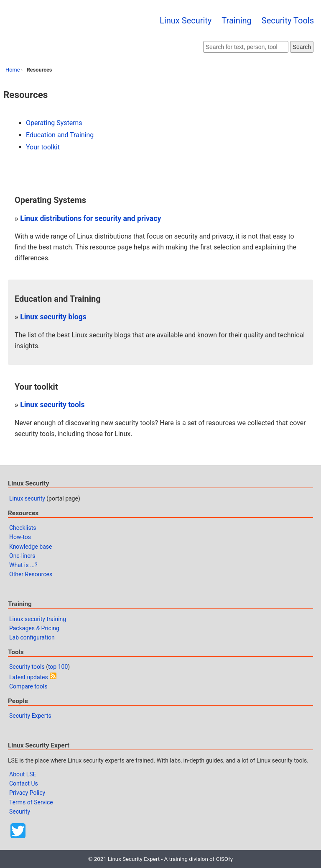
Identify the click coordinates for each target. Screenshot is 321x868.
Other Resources (31, 574)
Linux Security (186, 21)
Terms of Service (31, 802)
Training (237, 21)
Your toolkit (43, 147)
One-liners (22, 556)
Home (13, 70)
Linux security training (38, 619)
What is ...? (23, 565)
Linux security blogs (53, 317)
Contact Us (24, 783)
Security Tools (288, 21)
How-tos (20, 537)
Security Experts (30, 716)
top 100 (58, 667)
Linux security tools (52, 405)
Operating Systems (54, 123)
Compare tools (28, 686)
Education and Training (60, 135)
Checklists (23, 528)
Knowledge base (31, 547)
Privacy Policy (27, 793)
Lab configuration (32, 637)
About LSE (23, 774)
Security (20, 812)
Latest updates (29, 677)
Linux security (27, 498)
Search (302, 47)
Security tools (27, 667)
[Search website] (246, 47)
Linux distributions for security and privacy (90, 218)
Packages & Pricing (34, 628)
